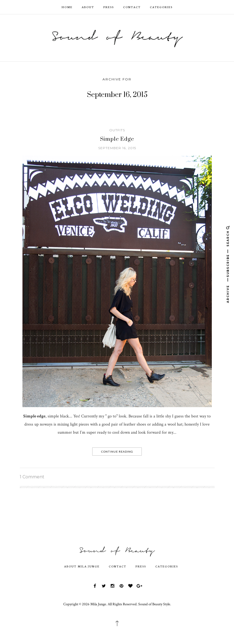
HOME (67, 7)
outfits (117, 130)
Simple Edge (117, 139)
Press (109, 7)
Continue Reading (117, 452)
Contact (132, 7)
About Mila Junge (82, 566)
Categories (161, 7)
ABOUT (88, 7)
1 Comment (32, 477)
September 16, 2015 (117, 148)
